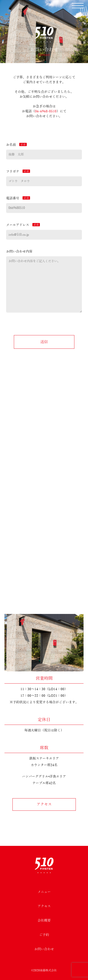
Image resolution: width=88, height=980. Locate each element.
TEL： (44, 468)
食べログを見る (44, 510)
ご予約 (44, 935)
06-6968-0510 (46, 111)
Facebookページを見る (44, 517)
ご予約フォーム (44, 561)
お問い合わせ (44, 949)
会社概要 (44, 921)
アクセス (44, 804)
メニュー (44, 892)
